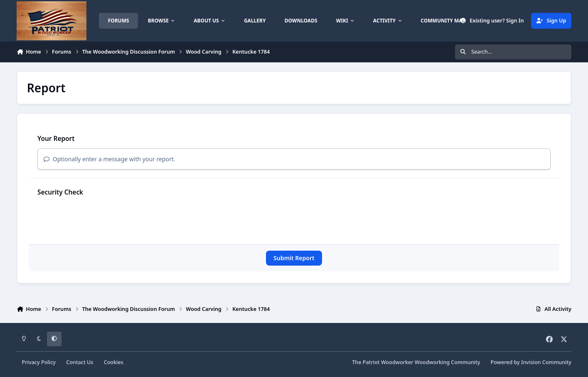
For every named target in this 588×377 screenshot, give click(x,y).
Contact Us (80, 362)
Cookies (114, 362)
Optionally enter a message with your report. (109, 159)
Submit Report (294, 258)
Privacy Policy (39, 362)
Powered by (531, 362)
